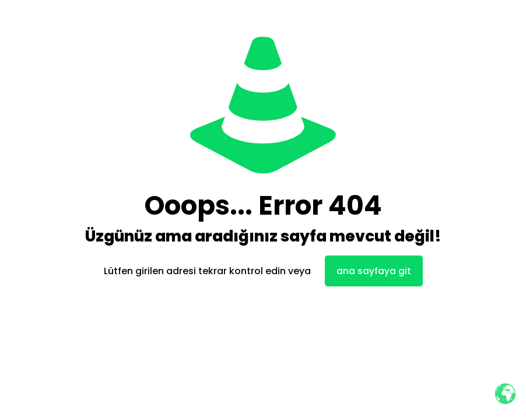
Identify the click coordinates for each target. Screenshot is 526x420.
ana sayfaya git (374, 271)
